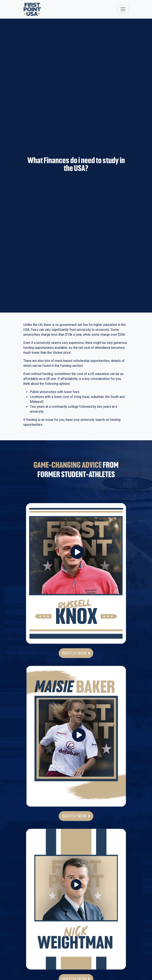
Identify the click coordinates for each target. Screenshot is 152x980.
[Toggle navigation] (123, 9)
